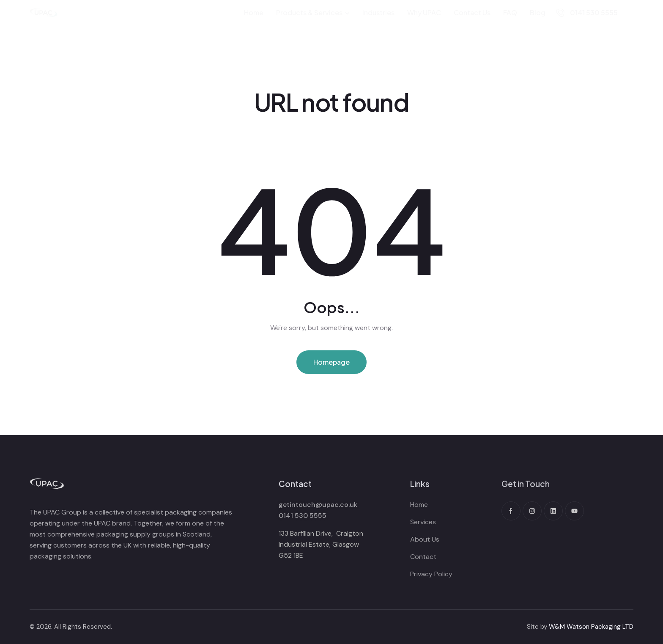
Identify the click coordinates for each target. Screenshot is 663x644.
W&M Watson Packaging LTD (591, 627)
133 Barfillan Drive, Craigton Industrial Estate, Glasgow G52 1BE (321, 544)
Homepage (331, 362)
